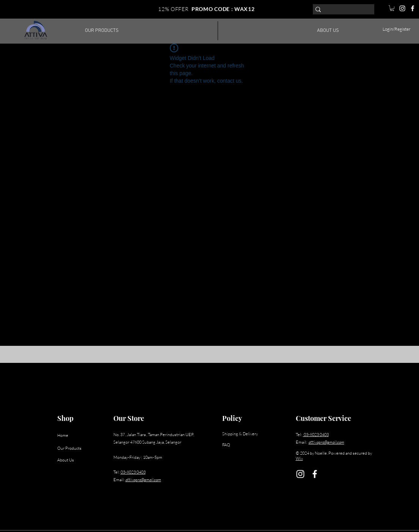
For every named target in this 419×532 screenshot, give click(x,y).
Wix (299, 458)
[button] (392, 8)
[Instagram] (402, 8)
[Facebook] (413, 8)
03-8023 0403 (133, 472)
